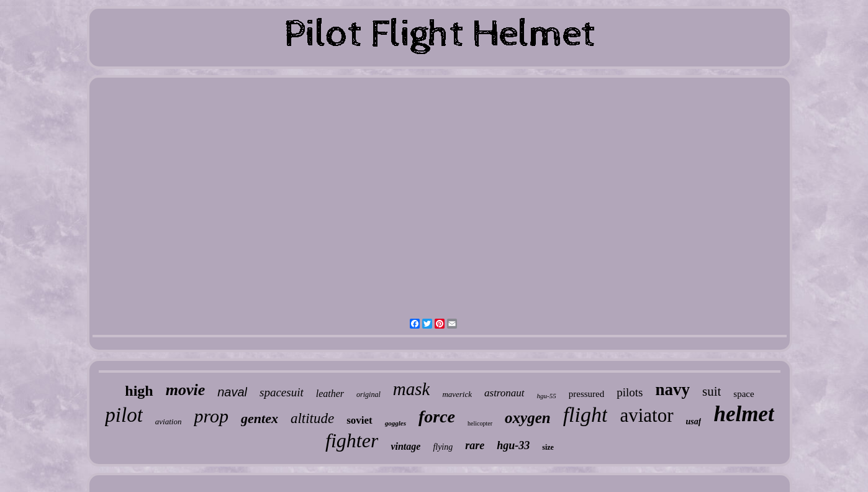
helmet (744, 414)
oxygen (528, 418)
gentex (260, 418)
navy (672, 389)
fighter (352, 440)
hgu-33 (513, 445)
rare (475, 445)
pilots (630, 392)
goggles (396, 423)
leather (330, 394)
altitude (312, 418)
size (548, 447)
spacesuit (282, 392)
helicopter (480, 423)
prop (211, 416)
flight (585, 415)
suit (712, 391)
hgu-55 (547, 396)
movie (186, 390)
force (437, 417)
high (139, 391)
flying (443, 447)
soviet (359, 420)
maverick (457, 394)
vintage (405, 446)
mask (412, 389)
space (744, 394)
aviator (646, 415)
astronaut (504, 393)
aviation (169, 421)
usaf (694, 421)
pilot (124, 415)
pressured (586, 394)
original (368, 394)
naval (232, 392)
